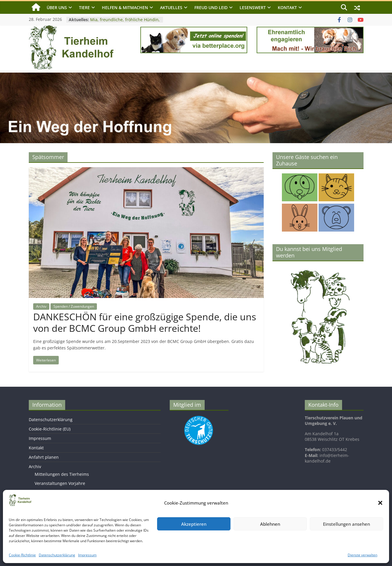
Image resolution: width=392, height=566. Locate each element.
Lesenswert (253, 7)
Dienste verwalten (362, 555)
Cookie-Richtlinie (22, 555)
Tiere (84, 7)
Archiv (41, 306)
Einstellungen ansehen (346, 524)
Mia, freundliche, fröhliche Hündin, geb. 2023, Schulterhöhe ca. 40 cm (125, 22)
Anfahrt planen (44, 457)
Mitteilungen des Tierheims (62, 474)
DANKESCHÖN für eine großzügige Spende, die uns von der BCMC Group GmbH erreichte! (145, 322)
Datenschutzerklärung (57, 555)
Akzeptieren (194, 524)
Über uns (57, 7)
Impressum (87, 555)
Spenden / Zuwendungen (74, 306)
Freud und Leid (211, 7)
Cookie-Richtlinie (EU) (50, 429)
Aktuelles (171, 7)
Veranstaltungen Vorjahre (60, 483)
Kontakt (287, 7)
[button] (380, 503)
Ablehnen (270, 524)
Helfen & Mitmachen (125, 7)
